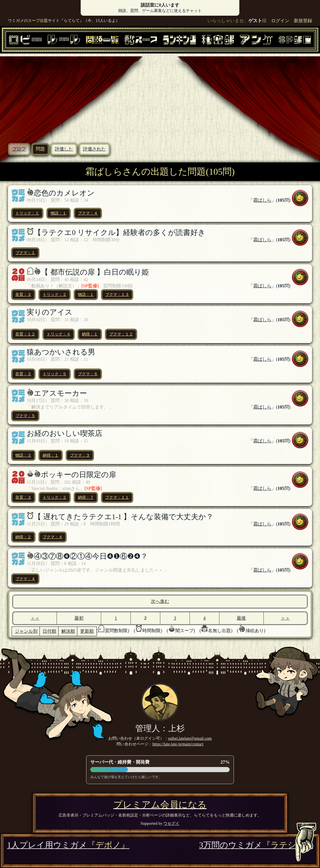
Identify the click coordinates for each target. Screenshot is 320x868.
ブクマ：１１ (117, 497)
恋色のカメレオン (64, 193)
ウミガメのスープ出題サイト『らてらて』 (46, 20)
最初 (79, 618)
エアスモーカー (60, 393)
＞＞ (285, 618)
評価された (94, 149)
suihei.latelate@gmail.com (190, 738)
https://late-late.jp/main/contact (178, 744)
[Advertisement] (160, 96)
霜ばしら (262, 200)
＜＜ (35, 618)
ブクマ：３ (80, 455)
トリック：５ (55, 374)
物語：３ (23, 455)
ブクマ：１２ (121, 334)
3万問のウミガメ (256, 845)
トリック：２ (55, 294)
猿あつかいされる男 (61, 352)
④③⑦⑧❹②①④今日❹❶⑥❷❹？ (91, 556)
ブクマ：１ (25, 253)
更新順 (87, 631)
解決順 (68, 631)
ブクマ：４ (88, 213)
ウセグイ (171, 823)
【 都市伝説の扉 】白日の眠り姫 (95, 272)
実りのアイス (50, 312)
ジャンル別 (26, 631)
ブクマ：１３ (117, 294)
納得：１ (90, 334)
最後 (241, 618)
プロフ (19, 149)
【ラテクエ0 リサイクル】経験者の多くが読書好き (120, 233)
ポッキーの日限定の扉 (79, 475)
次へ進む (160, 601)
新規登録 (303, 21)
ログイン (280, 21)
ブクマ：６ (88, 374)
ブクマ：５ (25, 416)
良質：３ (23, 294)
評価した (64, 149)
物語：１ (59, 213)
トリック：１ (27, 213)
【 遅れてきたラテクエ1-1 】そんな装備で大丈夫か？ (124, 517)
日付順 (49, 631)
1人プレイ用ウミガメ (68, 845)
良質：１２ (25, 334)
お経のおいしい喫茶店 (65, 433)
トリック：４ (59, 334)
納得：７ (86, 497)
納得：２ (23, 537)
